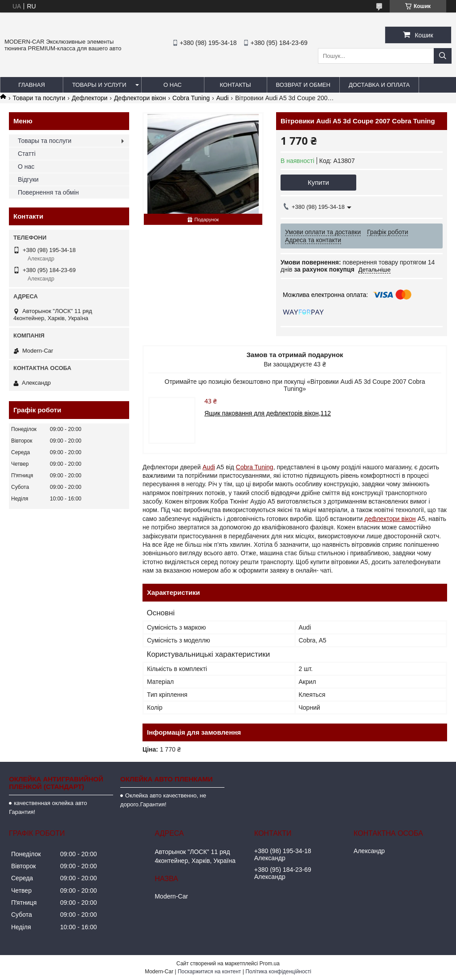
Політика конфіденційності (278, 972)
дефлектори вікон (390, 519)
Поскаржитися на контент (209, 972)
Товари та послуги (39, 98)
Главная (32, 85)
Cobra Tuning (191, 98)
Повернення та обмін (48, 192)
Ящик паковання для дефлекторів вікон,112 (268, 413)
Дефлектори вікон (140, 98)
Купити (318, 182)
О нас (173, 85)
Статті (27, 154)
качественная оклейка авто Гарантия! (48, 807)
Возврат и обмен (303, 85)
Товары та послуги (45, 141)
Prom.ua (270, 964)
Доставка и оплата (379, 85)
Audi (222, 98)
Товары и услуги (99, 85)
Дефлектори (90, 98)
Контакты (235, 85)
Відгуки (28, 179)
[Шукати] (443, 56)
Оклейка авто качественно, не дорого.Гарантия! (163, 800)
